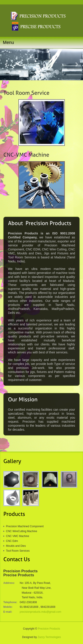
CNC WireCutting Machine (22, 531)
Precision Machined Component (25, 526)
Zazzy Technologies (49, 637)
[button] (6, 64)
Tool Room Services (18, 551)
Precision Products (49, 629)
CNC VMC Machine (18, 536)
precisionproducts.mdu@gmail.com (41, 612)
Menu (8, 42)
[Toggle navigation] (41, 42)
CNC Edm (12, 541)
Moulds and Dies (16, 546)
